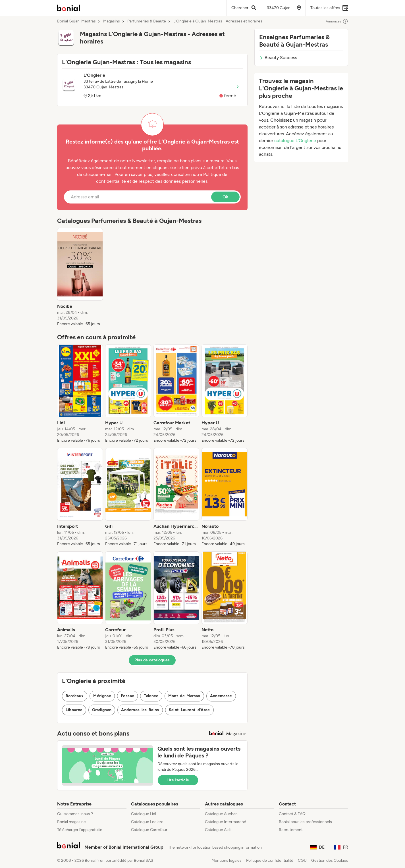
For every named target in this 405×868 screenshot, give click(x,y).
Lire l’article (178, 780)
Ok (225, 197)
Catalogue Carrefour (149, 830)
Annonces (337, 21)
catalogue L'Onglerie (295, 141)
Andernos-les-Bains (140, 710)
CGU (302, 860)
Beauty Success (278, 58)
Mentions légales (227, 860)
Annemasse (221, 696)
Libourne (74, 710)
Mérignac (102, 696)
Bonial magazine (71, 822)
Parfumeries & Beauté (147, 21)
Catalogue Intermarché (226, 822)
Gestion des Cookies (330, 860)
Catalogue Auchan (221, 814)
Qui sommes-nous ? (75, 814)
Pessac (127, 696)
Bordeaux (75, 696)
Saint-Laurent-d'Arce (189, 710)
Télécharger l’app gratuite (80, 830)
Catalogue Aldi (218, 830)
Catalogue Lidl (144, 814)
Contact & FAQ (292, 814)
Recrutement (291, 830)
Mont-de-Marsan (184, 696)
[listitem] (80, 277)
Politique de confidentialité (270, 860)
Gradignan (102, 710)
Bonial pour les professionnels (305, 822)
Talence (151, 696)
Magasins (112, 21)
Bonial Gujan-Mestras (76, 21)
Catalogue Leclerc (147, 822)
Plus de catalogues (152, 660)
